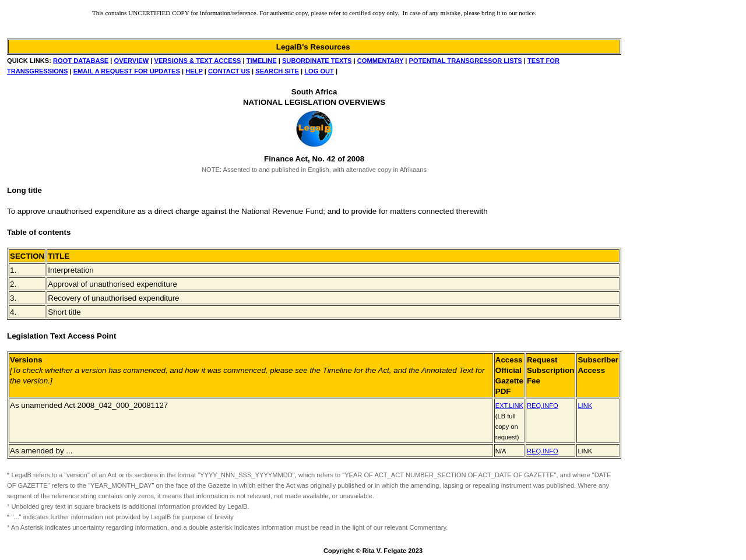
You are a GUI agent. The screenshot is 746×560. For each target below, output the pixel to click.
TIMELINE (262, 61)
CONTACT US (229, 71)
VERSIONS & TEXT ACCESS (198, 61)
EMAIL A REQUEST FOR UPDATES (127, 71)
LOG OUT (319, 71)
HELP (194, 71)
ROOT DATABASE (81, 61)
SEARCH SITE (277, 71)
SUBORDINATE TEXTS (317, 61)
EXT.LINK (509, 406)
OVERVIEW (132, 61)
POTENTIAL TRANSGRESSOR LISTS (466, 61)
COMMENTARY (380, 61)
